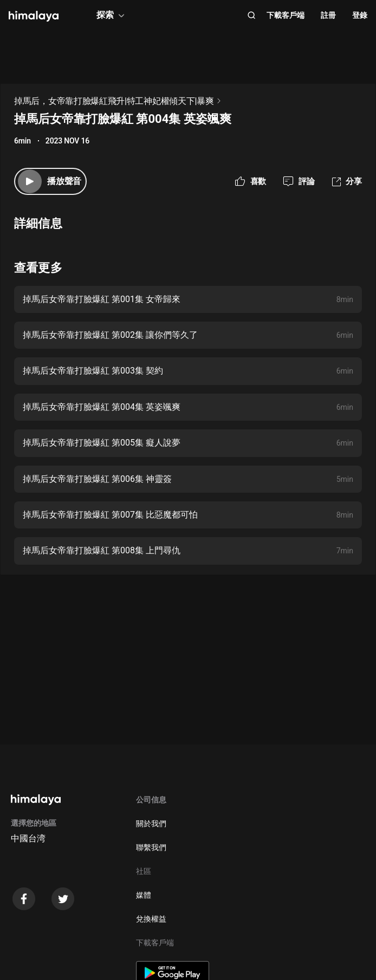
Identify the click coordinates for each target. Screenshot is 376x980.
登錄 (360, 15)
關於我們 (151, 824)
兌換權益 (151, 919)
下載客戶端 (286, 15)
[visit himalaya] (34, 16)
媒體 (144, 895)
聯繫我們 (151, 847)
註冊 (328, 15)
